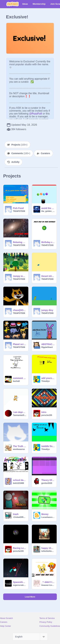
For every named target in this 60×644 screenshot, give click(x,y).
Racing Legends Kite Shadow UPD (20, 548)
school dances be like (20, 480)
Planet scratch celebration (20, 344)
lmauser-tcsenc (48, 585)
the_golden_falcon (48, 211)
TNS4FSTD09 (19, 211)
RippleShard (47, 347)
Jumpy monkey (20, 276)
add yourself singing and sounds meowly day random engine (48, 378)
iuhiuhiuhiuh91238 (48, 551)
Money (45, 514)
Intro (44, 412)
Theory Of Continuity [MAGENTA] (48, 480)
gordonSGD (47, 483)
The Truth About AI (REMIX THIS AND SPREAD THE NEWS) (20, 446)
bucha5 (16, 381)
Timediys (46, 381)
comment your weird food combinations (20, 378)
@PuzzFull (36, 114)
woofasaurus (19, 449)
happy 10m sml (48, 548)
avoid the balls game (48, 208)
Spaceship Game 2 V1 (20, 582)
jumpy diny (47, 310)
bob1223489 (18, 483)
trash (16, 514)
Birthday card (48, 242)
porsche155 (47, 415)
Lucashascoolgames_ (48, 517)
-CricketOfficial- (20, 517)
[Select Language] (30, 637)
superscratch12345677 (20, 585)
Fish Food (18, 208)
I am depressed (20, 412)
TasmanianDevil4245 (20, 415)
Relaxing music (20, 242)
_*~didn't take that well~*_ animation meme (48, 582)
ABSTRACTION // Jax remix (48, 344)
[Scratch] (13, 4)
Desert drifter (48, 276)
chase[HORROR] (20, 310)
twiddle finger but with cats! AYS (48, 446)
